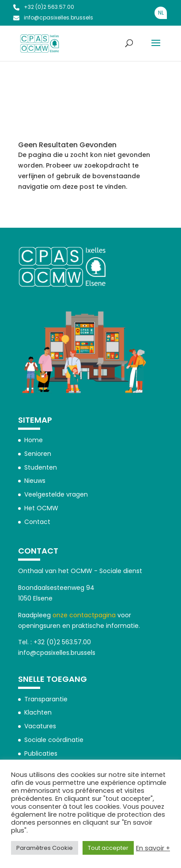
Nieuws (35, 481)
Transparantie (46, 699)
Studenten (41, 467)
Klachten (38, 712)
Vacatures (40, 726)
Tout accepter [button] (108, 848)
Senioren (38, 454)
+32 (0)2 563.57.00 (44, 7)
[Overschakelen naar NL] (161, 13)
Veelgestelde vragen (56, 494)
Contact (37, 522)
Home (34, 440)
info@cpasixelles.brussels (53, 17)
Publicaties (41, 753)
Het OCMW (41, 508)
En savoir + (153, 848)
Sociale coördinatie (54, 740)
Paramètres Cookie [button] (45, 848)
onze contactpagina (84, 615)
